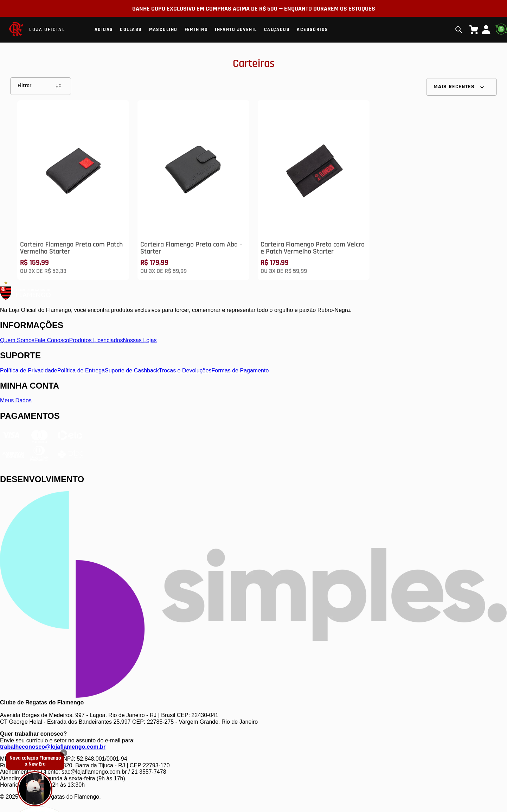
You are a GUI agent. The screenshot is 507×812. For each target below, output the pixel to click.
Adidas (104, 30)
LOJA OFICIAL (47, 30)
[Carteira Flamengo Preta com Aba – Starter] (193, 190)
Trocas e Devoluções (185, 370)
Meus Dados (16, 400)
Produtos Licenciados (96, 340)
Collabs (131, 30)
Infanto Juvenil (236, 30)
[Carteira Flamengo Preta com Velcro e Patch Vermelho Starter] (314, 190)
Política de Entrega (81, 370)
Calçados (277, 30)
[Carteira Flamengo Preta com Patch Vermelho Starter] (73, 190)
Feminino (196, 30)
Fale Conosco (52, 340)
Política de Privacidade (29, 370)
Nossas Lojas (140, 340)
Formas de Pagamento (240, 370)
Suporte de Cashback (132, 370)
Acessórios (312, 30)
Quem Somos (17, 340)
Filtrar (41, 86)
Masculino (163, 30)
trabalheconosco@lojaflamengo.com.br (53, 747)
